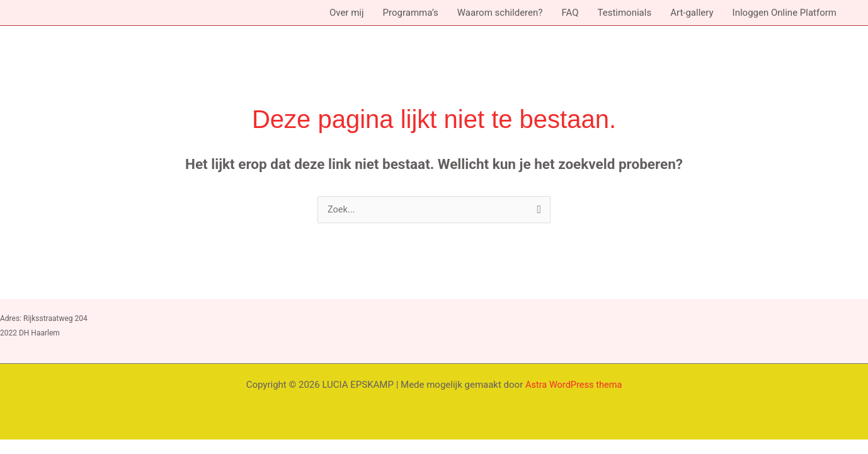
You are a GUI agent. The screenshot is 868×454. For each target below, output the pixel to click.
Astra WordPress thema (574, 385)
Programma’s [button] (411, 13)
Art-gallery (692, 13)
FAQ (570, 13)
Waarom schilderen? (500, 13)
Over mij (347, 13)
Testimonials (624, 13)
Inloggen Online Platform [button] (785, 13)
